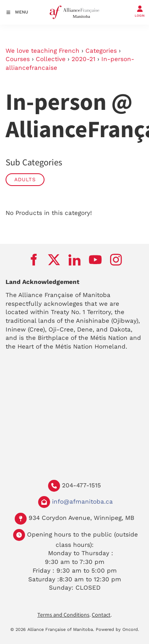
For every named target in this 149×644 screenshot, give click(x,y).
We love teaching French (43, 51)
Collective (51, 59)
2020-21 (83, 59)
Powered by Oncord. (117, 630)
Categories (101, 51)
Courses (18, 59)
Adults (25, 179)
